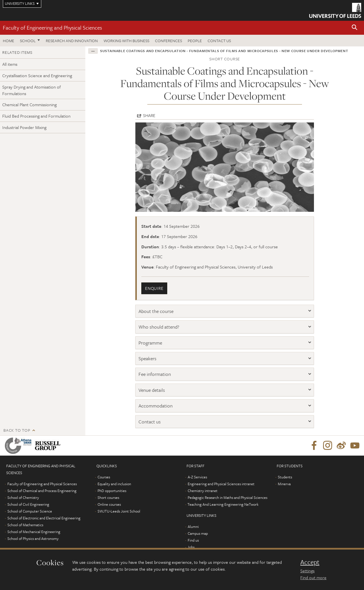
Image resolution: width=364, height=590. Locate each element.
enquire (154, 288)
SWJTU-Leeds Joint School (119, 511)
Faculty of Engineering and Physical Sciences (52, 27)
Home (9, 41)
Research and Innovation (72, 41)
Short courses (108, 497)
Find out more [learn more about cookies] (313, 577)
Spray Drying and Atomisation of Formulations (32, 90)
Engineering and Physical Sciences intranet (221, 484)
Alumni (193, 527)
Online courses (109, 504)
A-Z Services (197, 477)
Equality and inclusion (114, 484)
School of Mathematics (25, 525)
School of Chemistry (23, 497)
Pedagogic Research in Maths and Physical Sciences (227, 497)
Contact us (219, 41)
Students (285, 477)
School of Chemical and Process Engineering (42, 491)
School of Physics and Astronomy (33, 538)
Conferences (168, 41)
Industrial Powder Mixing (24, 127)
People (195, 41)
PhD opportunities (112, 491)
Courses (104, 477)
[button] (355, 28)
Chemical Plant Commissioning (29, 105)
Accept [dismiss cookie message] (310, 562)
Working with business (126, 41)
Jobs (191, 547)
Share (149, 115)
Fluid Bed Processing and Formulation (36, 116)
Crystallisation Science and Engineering (37, 75)
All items (10, 64)
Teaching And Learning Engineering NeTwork (223, 504)
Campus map (198, 533)
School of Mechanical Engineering (34, 532)
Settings (307, 571)
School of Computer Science (30, 511)
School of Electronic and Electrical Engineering (44, 518)
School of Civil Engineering (28, 504)
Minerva (284, 484)
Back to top (17, 430)
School (28, 41)
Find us (193, 540)
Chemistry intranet (203, 491)
